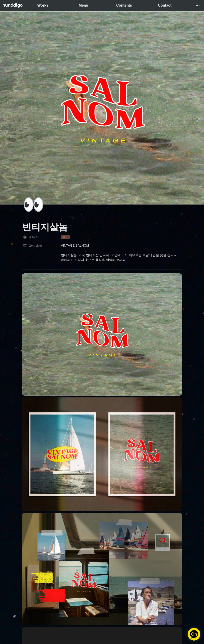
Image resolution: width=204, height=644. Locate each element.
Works (43, 5)
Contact (165, 5)
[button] (198, 5)
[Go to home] (13, 5)
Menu (84, 5)
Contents (124, 5)
